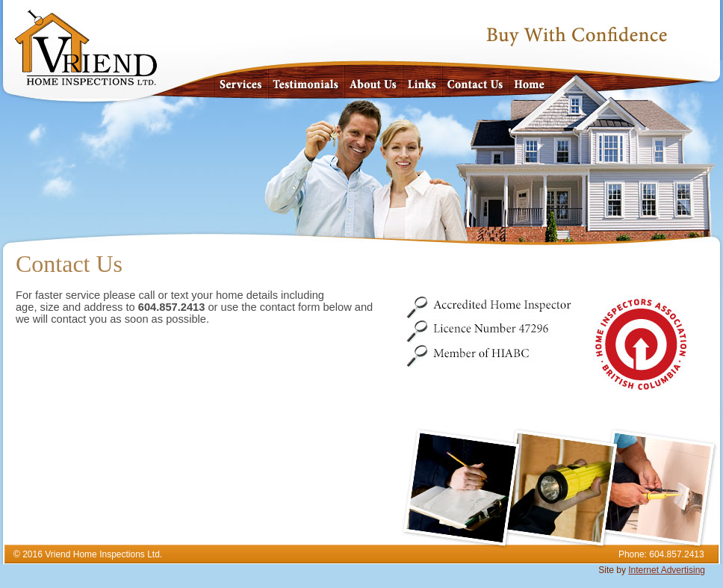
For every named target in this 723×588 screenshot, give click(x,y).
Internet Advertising (667, 570)
